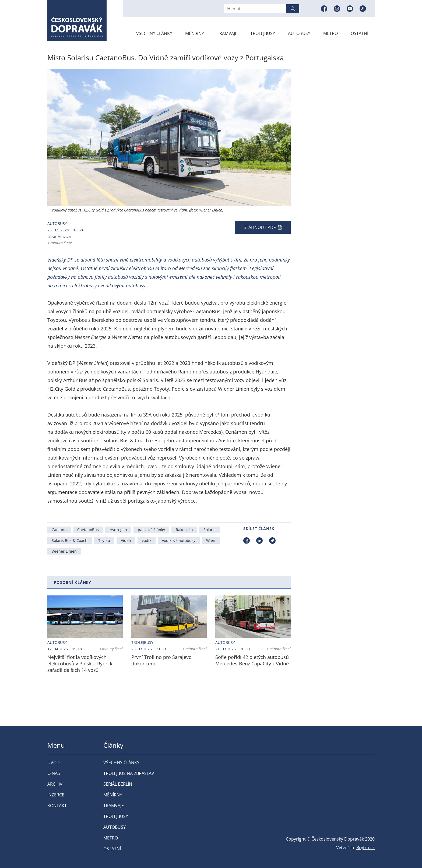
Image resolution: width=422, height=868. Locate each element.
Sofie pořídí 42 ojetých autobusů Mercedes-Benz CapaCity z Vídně (252, 660)
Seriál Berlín (118, 784)
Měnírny (195, 33)
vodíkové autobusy (179, 540)
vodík (147, 540)
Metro (330, 33)
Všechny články (154, 33)
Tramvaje (227, 33)
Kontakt (57, 806)
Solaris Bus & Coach (70, 540)
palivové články (151, 530)
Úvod (54, 763)
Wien (211, 540)
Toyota (104, 540)
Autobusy (299, 33)
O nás (54, 773)
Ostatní (359, 33)
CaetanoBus (88, 530)
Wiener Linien (64, 551)
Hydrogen (118, 530)
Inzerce (56, 795)
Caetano (59, 530)
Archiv (55, 784)
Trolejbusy (263, 33)
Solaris (210, 530)
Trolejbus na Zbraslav (129, 773)
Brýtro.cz (365, 848)
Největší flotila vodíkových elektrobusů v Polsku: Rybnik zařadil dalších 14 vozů (80, 664)
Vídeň (126, 540)
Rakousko (184, 530)
